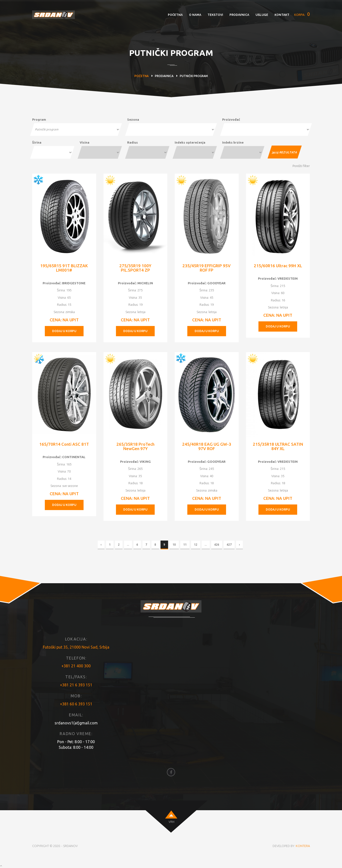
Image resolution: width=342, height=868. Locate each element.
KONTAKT (282, 15)
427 (229, 545)
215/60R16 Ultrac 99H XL (278, 266)
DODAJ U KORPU (64, 331)
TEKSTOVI (215, 15)
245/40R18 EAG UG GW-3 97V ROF (207, 446)
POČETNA (175, 15)
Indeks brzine (233, 142)
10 (174, 545)
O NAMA (195, 15)
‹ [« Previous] (101, 545)
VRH (171, 822)
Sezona (133, 119)
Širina (37, 142)
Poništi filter (301, 166)
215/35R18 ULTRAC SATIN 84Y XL (278, 446)
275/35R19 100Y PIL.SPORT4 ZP (135, 268)
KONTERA (303, 846)
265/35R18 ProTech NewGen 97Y (135, 446)
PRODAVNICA (239, 15)
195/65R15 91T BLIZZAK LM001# (64, 268)
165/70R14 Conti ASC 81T (64, 444)
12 (196, 545)
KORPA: (302, 14)
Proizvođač (231, 119)
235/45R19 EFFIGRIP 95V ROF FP (207, 268)
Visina (85, 142)
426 (217, 545)
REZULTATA (285, 152)
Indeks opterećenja (190, 142)
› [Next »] (239, 545)
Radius (133, 142)
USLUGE (262, 15)
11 (185, 545)
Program (39, 119)
